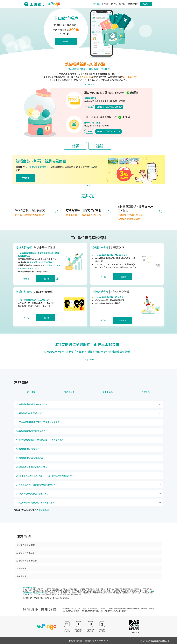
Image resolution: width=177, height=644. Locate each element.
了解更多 (26, 178)
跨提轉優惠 (21, 568)
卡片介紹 (102, 277)
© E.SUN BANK (103, 641)
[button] (88, 186)
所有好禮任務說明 (100, 146)
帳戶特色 (122, 4)
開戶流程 (114, 4)
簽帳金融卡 (21, 576)
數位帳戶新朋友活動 (26, 545)
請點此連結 (44, 510)
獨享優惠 (105, 4)
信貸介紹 (102, 320)
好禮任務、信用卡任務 (27, 560)
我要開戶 (66, 41)
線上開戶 (146, 4)
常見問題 (80, 641)
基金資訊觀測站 (40, 593)
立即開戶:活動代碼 (109, 131)
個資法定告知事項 (90, 641)
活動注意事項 (88, 85)
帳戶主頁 (97, 4)
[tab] (31, 393)
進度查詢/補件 (133, 4)
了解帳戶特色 (88, 360)
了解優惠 (26, 279)
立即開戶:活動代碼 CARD (109, 107)
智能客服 (72, 641)
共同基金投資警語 (29, 587)
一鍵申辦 (46, 279)
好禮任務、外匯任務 (26, 553)
